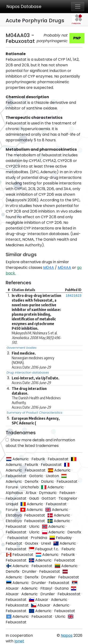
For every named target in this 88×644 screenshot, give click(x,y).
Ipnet (19, 641)
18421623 (74, 296)
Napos (67, 635)
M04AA (64, 268)
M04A (49, 268)
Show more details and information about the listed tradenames (40, 443)
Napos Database (24, 7)
